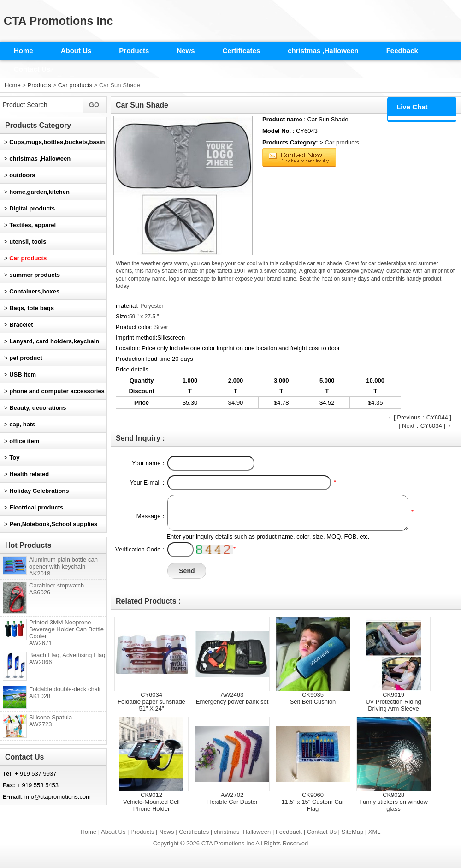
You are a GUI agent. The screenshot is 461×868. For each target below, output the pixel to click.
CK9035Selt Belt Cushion (313, 698)
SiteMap (353, 832)
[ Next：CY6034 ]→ (425, 426)
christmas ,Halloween (323, 51)
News (186, 51)
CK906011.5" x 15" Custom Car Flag (313, 802)
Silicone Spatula (50, 721)
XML (375, 832)
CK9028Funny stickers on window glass (393, 802)
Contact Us (32, 69)
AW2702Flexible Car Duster (232, 798)
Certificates (242, 51)
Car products (75, 85)
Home (24, 51)
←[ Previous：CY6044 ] (420, 417)
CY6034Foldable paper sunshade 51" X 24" (151, 702)
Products (134, 51)
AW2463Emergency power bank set (232, 698)
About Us (76, 51)
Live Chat (412, 107)
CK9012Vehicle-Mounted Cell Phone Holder (151, 802)
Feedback (402, 51)
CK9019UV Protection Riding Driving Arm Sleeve (393, 702)
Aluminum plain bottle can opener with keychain (63, 566)
